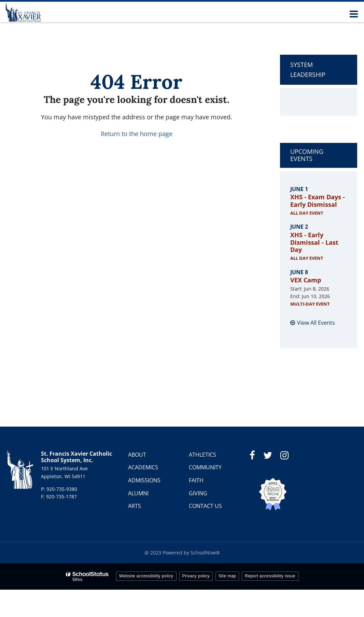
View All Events (316, 323)
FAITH (196, 480)
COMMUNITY (205, 467)
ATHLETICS (202, 455)
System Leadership (308, 70)
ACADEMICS (143, 467)
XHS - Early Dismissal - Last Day (314, 242)
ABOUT (137, 455)
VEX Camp (306, 280)
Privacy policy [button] (196, 576)
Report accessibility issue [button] (270, 576)
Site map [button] (227, 576)
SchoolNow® (205, 553)
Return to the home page (137, 134)
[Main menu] (354, 14)
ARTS (135, 506)
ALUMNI (138, 493)
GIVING (198, 493)
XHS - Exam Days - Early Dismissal (318, 201)
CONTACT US (205, 506)
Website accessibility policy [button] (146, 576)
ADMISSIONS (144, 480)
